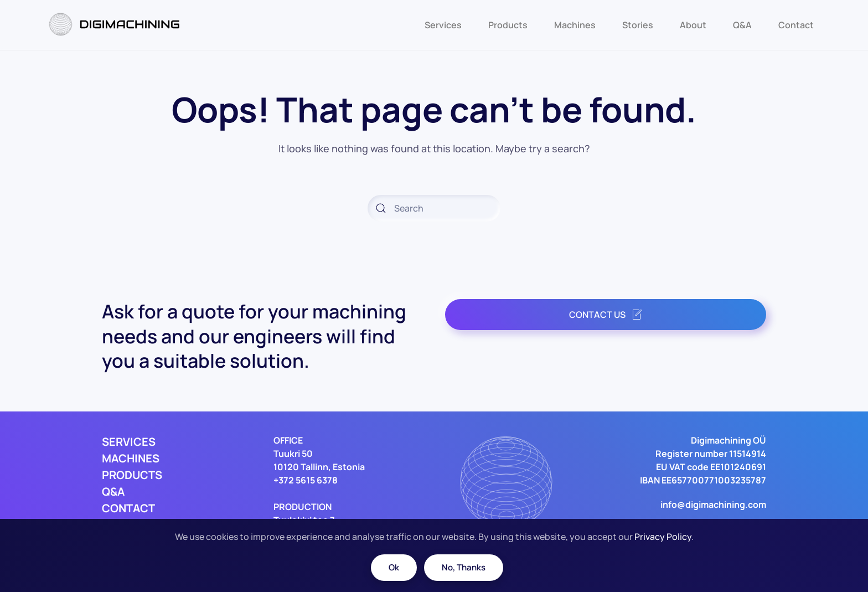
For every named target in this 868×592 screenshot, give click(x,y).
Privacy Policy (663, 537)
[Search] (434, 208)
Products (508, 25)
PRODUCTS (132, 475)
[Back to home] (116, 25)
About (693, 25)
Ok (394, 567)
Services (443, 25)
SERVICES (129, 442)
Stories (638, 25)
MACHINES (131, 458)
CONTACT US (606, 315)
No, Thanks (464, 567)
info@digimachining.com (713, 505)
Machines (575, 25)
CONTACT (128, 508)
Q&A (742, 25)
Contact (796, 25)
